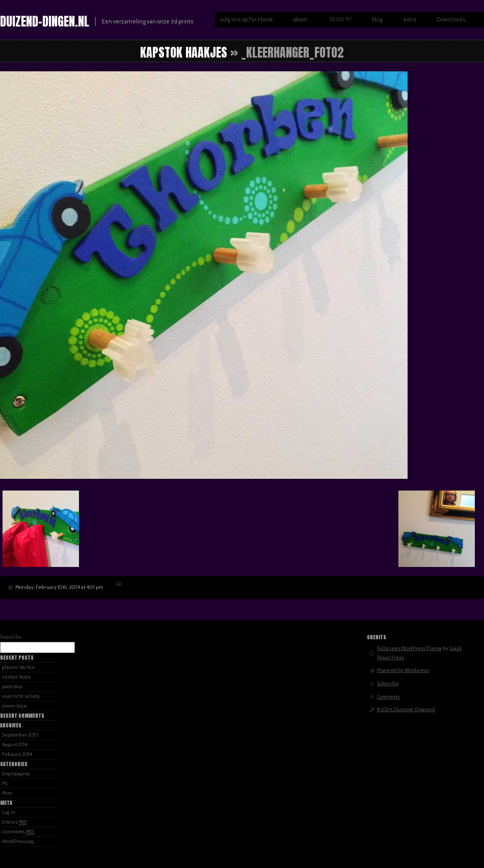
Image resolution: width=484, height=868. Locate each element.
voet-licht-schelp (21, 696)
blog (377, 19)
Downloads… (452, 19)
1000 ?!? (341, 19)
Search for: (11, 637)
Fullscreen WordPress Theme (409, 648)
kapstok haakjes (184, 52)
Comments (18, 832)
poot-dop (12, 686)
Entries (15, 822)
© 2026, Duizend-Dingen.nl (406, 709)
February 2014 (17, 754)
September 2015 (20, 735)
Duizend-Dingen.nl (45, 21)
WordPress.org (18, 841)
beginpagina (16, 774)
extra (410, 19)
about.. (301, 19)
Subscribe (388, 683)
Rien (7, 793)
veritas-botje (17, 677)
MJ (5, 783)
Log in (8, 812)
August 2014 (15, 744)
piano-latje (14, 706)
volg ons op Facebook (246, 19)
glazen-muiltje (18, 667)
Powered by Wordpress (403, 670)
